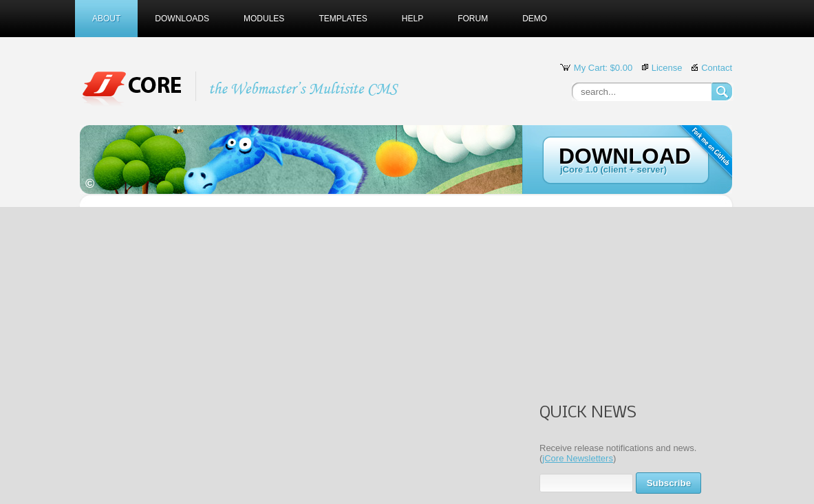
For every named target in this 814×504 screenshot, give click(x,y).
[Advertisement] (625, 306)
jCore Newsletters (578, 458)
